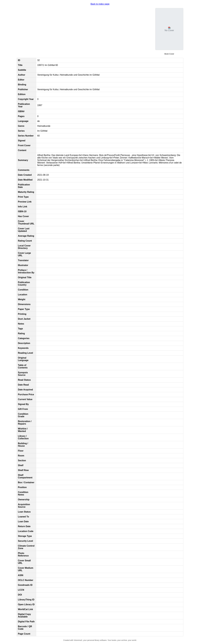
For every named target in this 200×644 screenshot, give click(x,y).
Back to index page (100, 4)
